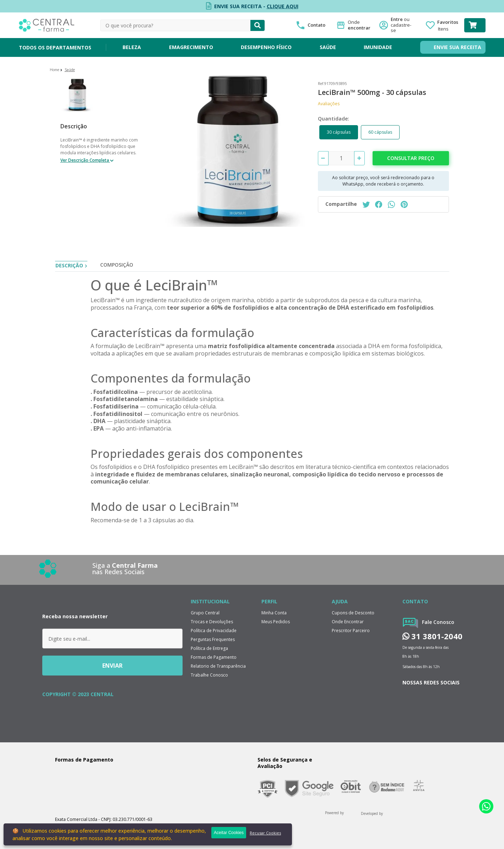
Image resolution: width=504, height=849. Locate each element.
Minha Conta (274, 613)
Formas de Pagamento (214, 657)
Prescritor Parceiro (351, 631)
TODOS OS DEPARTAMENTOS (55, 47)
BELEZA (132, 47)
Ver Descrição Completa (85, 160)
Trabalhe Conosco (209, 675)
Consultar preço (411, 158)
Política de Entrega (209, 648)
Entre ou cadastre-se (403, 25)
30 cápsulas (339, 132)
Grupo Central (205, 613)
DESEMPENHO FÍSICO (266, 47)
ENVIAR (112, 666)
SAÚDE (328, 47)
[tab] (117, 266)
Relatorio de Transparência (218, 666)
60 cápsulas (380, 132)
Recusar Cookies (265, 833)
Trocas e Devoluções (212, 622)
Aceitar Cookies (229, 833)
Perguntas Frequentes (213, 639)
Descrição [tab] (69, 265)
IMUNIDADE (378, 47)
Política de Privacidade (214, 631)
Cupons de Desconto (353, 613)
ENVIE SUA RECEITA (457, 47)
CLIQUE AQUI (283, 6)
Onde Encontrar (348, 622)
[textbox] (175, 25)
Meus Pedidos (276, 622)
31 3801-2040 (432, 636)
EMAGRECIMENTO (191, 47)
